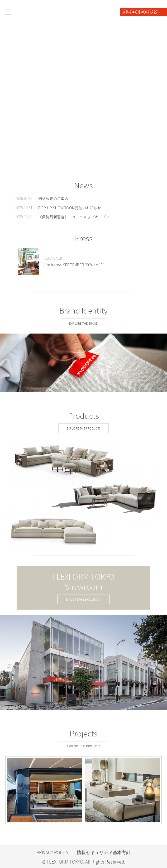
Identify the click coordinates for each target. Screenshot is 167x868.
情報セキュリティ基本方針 (104, 852)
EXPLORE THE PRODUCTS (84, 428)
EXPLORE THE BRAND (83, 323)
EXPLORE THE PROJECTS (84, 746)
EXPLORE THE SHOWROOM (83, 599)
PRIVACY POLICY (52, 852)
